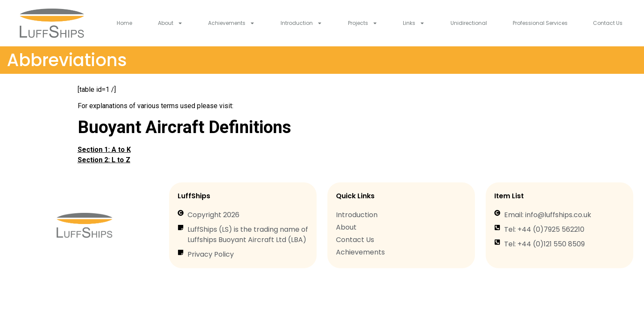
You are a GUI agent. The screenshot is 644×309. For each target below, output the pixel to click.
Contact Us (608, 23)
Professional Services (540, 23)
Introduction (301, 23)
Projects (363, 23)
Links (414, 23)
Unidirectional (469, 23)
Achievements (231, 23)
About (170, 23)
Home (124, 23)
